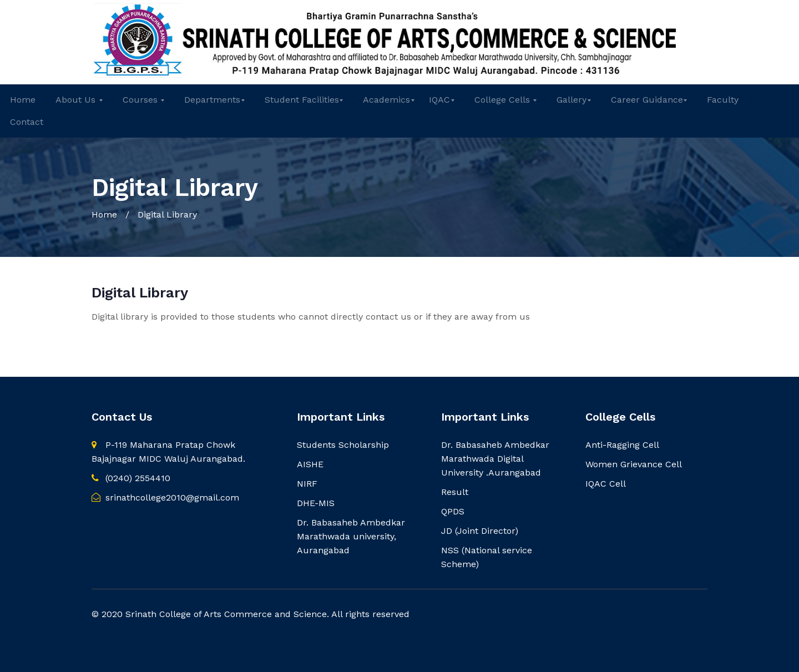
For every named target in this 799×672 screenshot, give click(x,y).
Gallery (572, 100)
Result (455, 492)
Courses (141, 100)
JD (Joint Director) (480, 531)
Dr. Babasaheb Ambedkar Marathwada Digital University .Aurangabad (495, 459)
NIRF (307, 484)
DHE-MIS (316, 503)
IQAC (439, 100)
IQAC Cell (606, 484)
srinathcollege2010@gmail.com (165, 497)
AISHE (310, 464)
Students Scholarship (343, 445)
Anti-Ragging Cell (622, 445)
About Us (77, 100)
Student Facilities (302, 100)
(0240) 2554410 (131, 478)
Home (23, 100)
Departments (212, 100)
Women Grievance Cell (634, 464)
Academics (386, 100)
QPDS (453, 511)
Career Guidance (647, 100)
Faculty (723, 100)
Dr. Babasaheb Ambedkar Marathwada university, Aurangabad (351, 536)
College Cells (504, 100)
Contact (27, 122)
